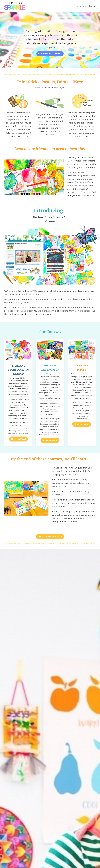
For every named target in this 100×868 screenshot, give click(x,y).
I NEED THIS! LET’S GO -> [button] (50, 541)
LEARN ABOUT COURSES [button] (50, 54)
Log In (92, 6)
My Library (81, 6)
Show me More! (18, 444)
